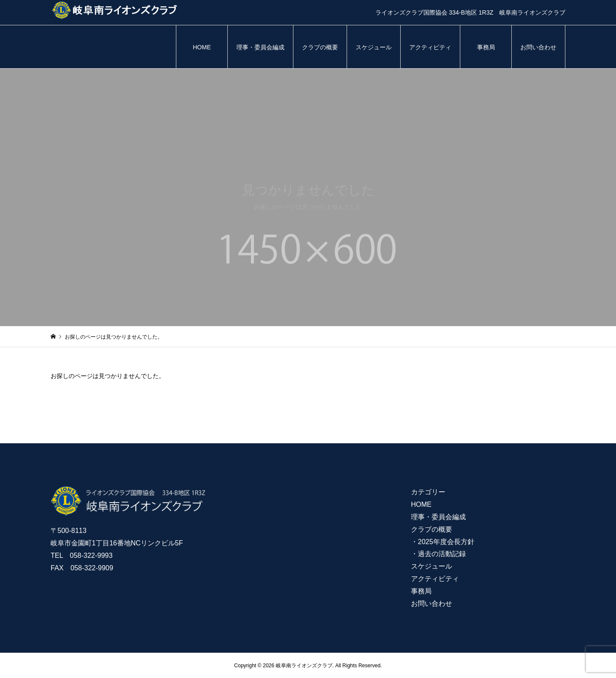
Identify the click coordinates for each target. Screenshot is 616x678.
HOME (202, 47)
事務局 (486, 47)
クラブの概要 (320, 47)
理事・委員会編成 (260, 47)
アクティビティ (430, 47)
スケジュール (374, 47)
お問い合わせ (538, 47)
